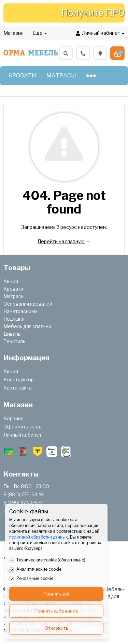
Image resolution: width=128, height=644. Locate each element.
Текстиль (14, 341)
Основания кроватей (28, 304)
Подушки (14, 319)
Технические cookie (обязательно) (47, 560)
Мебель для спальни (27, 326)
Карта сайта (18, 388)
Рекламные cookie (31, 579)
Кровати (13, 289)
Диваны (12, 334)
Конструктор (19, 379)
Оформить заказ (23, 427)
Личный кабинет (23, 435)
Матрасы (14, 296)
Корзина (13, 418)
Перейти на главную (61, 241)
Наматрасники (20, 311)
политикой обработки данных (39, 537)
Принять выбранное (56, 611)
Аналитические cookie (35, 570)
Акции (11, 281)
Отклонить (56, 628)
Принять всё (56, 594)
